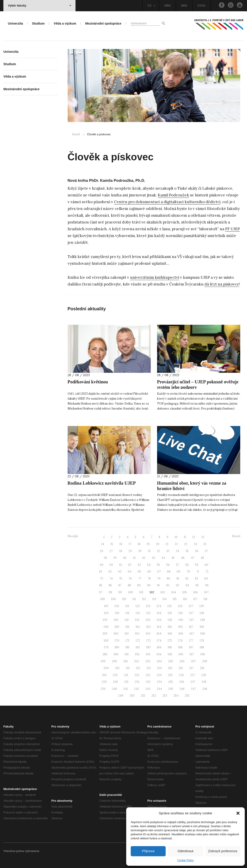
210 (117, 668)
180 (117, 647)
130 (117, 613)
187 (191, 647)
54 (149, 565)
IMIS (184, 6)
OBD (168, 6)
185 (170, 647)
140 (116, 620)
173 (148, 641)
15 (112, 544)
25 (205, 544)
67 (159, 572)
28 (121, 551)
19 (148, 544)
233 (148, 682)
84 (206, 579)
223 (148, 675)
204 (159, 661)
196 (181, 654)
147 (192, 620)
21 (167, 544)
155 (170, 627)
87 (120, 585)
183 (148, 647)
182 (138, 647)
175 (170, 641)
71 (198, 572)
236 (182, 682)
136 (181, 613)
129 (106, 613)
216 (181, 668)
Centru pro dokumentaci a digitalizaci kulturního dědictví (167, 202)
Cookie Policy (186, 860)
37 (206, 551)
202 (137, 661)
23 (186, 544)
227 (193, 675)
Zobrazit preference (223, 851)
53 (139, 565)
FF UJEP (232, 229)
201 (126, 661)
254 (176, 696)
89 (139, 585)
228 (204, 675)
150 (117, 627)
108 (103, 599)
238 (204, 682)
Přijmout (148, 851)
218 (202, 668)
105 (185, 592)
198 (203, 654)
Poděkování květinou (88, 382)
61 (101, 572)
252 (154, 696)
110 (124, 599)
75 (121, 579)
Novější (73, 536)
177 (191, 641)
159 (105, 634)
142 (137, 620)
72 (207, 572)
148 (203, 620)
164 (159, 634)
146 (181, 620)
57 (178, 565)
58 (187, 565)
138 (202, 613)
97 (101, 592)
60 (206, 565)
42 (144, 558)
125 (170, 606)
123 (148, 606)
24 (195, 544)
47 (193, 558)
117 (195, 599)
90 (149, 585)
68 (169, 572)
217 (191, 668)
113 (154, 599)
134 (159, 613)
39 (115, 558)
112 (144, 599)
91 (158, 585)
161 (127, 634)
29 (130, 551)
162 (137, 634)
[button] (238, 813)
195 (170, 654)
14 (103, 544)
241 (126, 689)
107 (206, 592)
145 (170, 620)
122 (138, 606)
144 (159, 620)
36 (197, 551)
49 (101, 565)
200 (114, 661)
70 (188, 572)
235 (170, 682)
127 (191, 606)
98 (110, 592)
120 (117, 606)
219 (104, 675)
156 (181, 627)
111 (134, 599)
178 (202, 641)
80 (168, 579)
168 (203, 634)
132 (138, 613)
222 (137, 675)
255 (187, 696)
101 (141, 592)
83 (197, 579)
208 (205, 661)
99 (120, 592)
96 (207, 585)
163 (148, 634)
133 (148, 613)
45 (173, 558)
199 (103, 661)
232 (137, 682)
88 (129, 585)
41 (134, 558)
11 (185, 537)
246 (182, 689)
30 (140, 551)
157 (191, 627)
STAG (201, 6)
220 (115, 675)
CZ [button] (151, 6)
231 (126, 682)
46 (183, 558)
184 (159, 647)
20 (158, 544)
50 (111, 565)
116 (185, 599)
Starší (236, 536)
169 (106, 641)
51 (121, 565)
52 (130, 565)
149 (106, 627)
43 (153, 558)
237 (193, 682)
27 (111, 551)
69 (178, 572)
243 (148, 689)
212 (138, 668)
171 (127, 641)
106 (196, 592)
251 (143, 696)
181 (127, 647)
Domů (76, 134)
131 (127, 613)
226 (181, 675)
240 (114, 689)
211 (128, 668)
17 (130, 544)
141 (127, 620)
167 (192, 634)
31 (149, 551)
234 (159, 682)
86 (110, 585)
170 (117, 641)
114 (165, 599)
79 (159, 579)
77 (140, 579)
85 (101, 585)
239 (103, 689)
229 (104, 682)
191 (127, 654)
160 (116, 634)
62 (110, 572)
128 (202, 606)
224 (159, 675)
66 (149, 572)
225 (170, 675)
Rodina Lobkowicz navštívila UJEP (102, 483)
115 (175, 599)
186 (181, 647)
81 (178, 579)
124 (159, 606)
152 (138, 627)
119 (106, 606)
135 (170, 613)
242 (137, 689)
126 (180, 606)
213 (149, 668)
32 (158, 551)
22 (176, 544)
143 (148, 620)
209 (106, 668)
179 (106, 647)
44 (163, 558)
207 (193, 661)
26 (102, 551)
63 (120, 572)
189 (105, 654)
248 (205, 689)
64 (130, 572)
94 (187, 585)
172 (138, 641)
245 (171, 689)
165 (170, 634)
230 (115, 682)
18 (139, 544)
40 (125, 558)
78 (149, 579)
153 (148, 627)
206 (182, 661)
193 (148, 654)
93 (177, 585)
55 (158, 565)
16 (121, 544)
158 (202, 627)
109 (113, 599)
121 (127, 606)
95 (197, 585)
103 (163, 592)
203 (148, 661)
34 (177, 551)
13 (203, 537)
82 (187, 579)
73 (101, 579)
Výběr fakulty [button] (40, 6)
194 (159, 654)
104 (174, 592)
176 (181, 641)
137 (191, 613)
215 (170, 668)
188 (202, 647)
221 (126, 675)
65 (139, 572)
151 (127, 627)
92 (168, 585)
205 (171, 661)
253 (165, 696)
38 (105, 558)
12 (194, 537)
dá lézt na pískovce (222, 284)
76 (130, 579)
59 (197, 565)
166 (181, 634)
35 (187, 551)
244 (159, 689)
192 (137, 654)
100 (131, 592)
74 (111, 579)
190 (116, 654)
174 (159, 641)
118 (205, 599)
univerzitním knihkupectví (155, 277)
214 (159, 668)
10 (176, 537)
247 (193, 689)
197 (192, 654)
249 (121, 696)
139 (105, 620)
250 (132, 696)
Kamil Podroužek (173, 195)
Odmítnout (185, 851)
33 (168, 551)
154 (159, 627)
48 (202, 558)
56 (168, 565)
